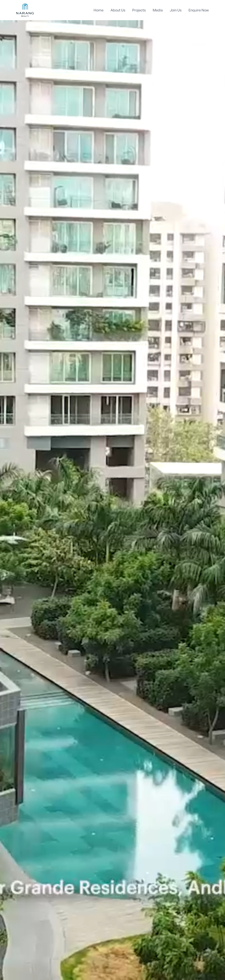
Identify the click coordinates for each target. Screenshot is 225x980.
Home (99, 10)
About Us (118, 10)
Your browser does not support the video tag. (112, 490)
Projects (139, 10)
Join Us (176, 10)
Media (158, 10)
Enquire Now (199, 10)
